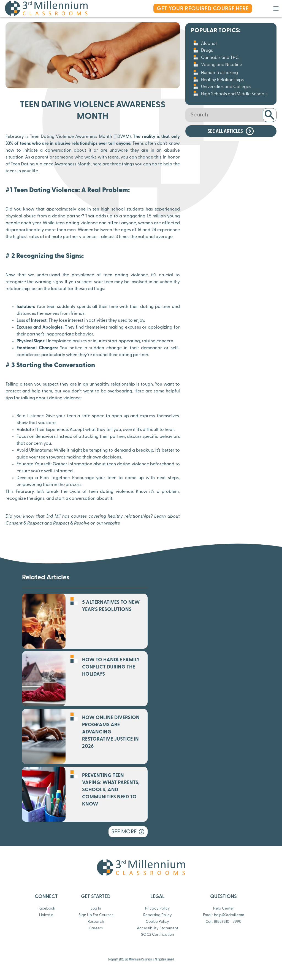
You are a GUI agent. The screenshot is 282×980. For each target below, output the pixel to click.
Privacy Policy (158, 909)
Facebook (46, 909)
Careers (96, 928)
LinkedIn (46, 915)
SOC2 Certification (158, 935)
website (112, 523)
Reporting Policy (158, 915)
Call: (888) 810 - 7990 (223, 922)
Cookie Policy (157, 922)
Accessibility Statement (158, 928)
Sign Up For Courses (96, 915)
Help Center (224, 909)
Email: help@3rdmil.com (224, 915)
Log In (96, 909)
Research (96, 922)
